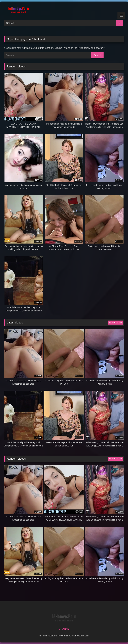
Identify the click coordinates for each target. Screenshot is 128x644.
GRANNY (64, 629)
